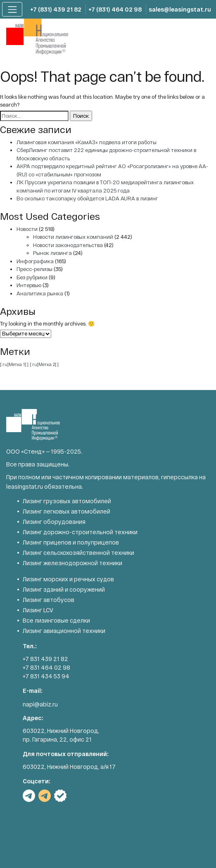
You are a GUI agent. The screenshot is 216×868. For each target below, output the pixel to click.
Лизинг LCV (38, 610)
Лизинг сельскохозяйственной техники (78, 553)
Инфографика (35, 261)
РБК (60, 796)
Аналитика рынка (40, 293)
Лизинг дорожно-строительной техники (80, 532)
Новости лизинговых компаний (73, 237)
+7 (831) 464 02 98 (115, 9)
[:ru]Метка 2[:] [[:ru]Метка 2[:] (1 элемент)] (44, 364)
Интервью (29, 285)
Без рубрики (32, 277)
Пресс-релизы (34, 269)
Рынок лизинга (52, 253)
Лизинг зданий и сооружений (64, 589)
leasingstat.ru (25, 486)
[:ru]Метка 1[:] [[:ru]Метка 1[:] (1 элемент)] (14, 364)
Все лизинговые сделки (56, 620)
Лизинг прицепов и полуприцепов (71, 542)
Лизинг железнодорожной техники (72, 563)
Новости (27, 229)
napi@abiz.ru (40, 704)
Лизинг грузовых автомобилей (67, 501)
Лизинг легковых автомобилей (66, 511)
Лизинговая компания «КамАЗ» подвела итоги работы (87, 142)
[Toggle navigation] (12, 9)
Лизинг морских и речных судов (68, 579)
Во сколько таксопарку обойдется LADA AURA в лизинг (87, 198)
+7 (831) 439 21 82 (56, 9)
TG (29, 796)
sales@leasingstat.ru (180, 9)
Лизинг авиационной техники (64, 631)
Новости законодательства (68, 245)
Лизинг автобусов (49, 600)
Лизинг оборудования (54, 522)
